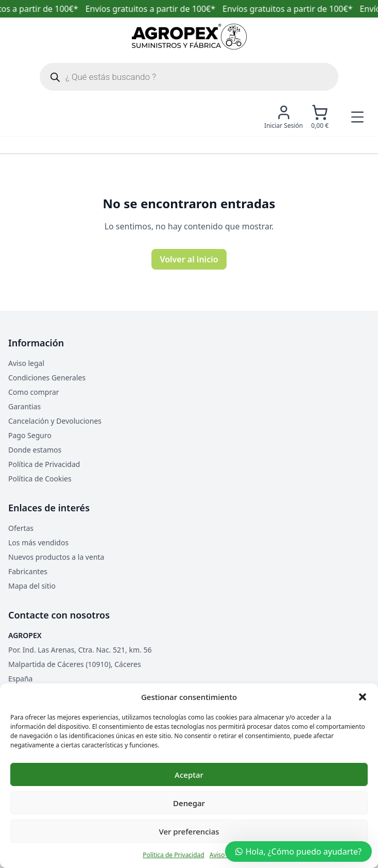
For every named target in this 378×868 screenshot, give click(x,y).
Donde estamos (35, 450)
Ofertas (21, 528)
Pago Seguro (30, 435)
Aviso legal (26, 363)
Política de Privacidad (174, 855)
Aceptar (189, 775)
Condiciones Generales (47, 378)
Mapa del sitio (32, 586)
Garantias (24, 406)
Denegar (189, 803)
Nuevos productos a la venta (56, 557)
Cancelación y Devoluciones (55, 421)
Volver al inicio (189, 259)
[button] (363, 697)
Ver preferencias (189, 831)
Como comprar (34, 392)
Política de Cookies (40, 479)
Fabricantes (28, 571)
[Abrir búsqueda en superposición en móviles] (189, 77)
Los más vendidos (38, 542)
